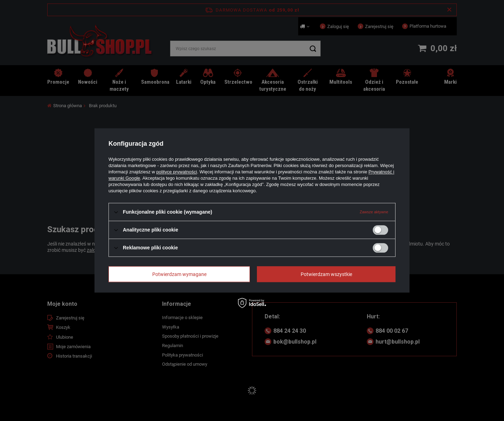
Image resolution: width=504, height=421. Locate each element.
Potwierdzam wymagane (179, 274)
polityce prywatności (177, 172)
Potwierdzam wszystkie (326, 274)
